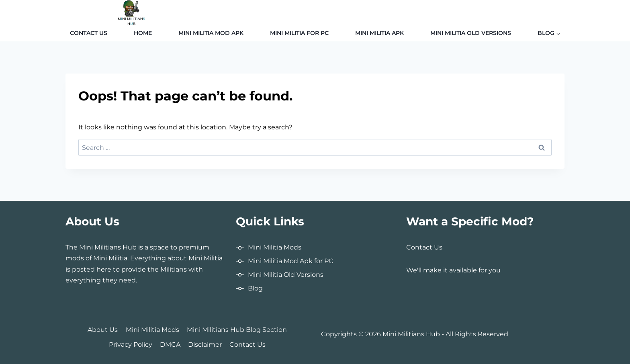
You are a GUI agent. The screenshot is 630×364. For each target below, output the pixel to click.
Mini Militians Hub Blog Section (237, 330)
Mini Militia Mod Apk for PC (291, 261)
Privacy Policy (131, 345)
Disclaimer (205, 345)
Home (143, 33)
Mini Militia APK (379, 33)
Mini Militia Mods (275, 247)
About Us (103, 330)
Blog (255, 288)
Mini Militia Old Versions (471, 33)
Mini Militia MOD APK (211, 33)
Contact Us (89, 33)
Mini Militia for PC (299, 33)
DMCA (170, 345)
